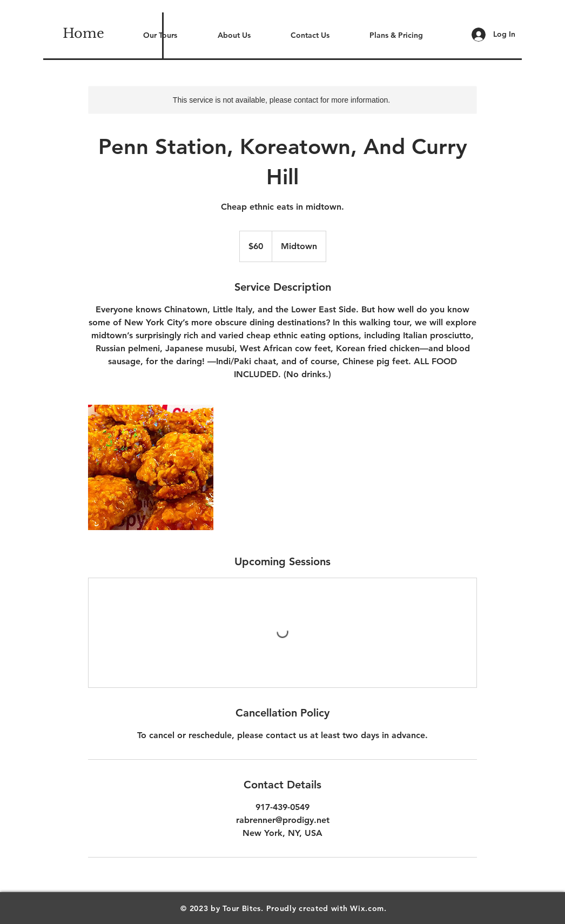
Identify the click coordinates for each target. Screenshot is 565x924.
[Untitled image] (151, 467)
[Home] (83, 34)
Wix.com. (368, 908)
